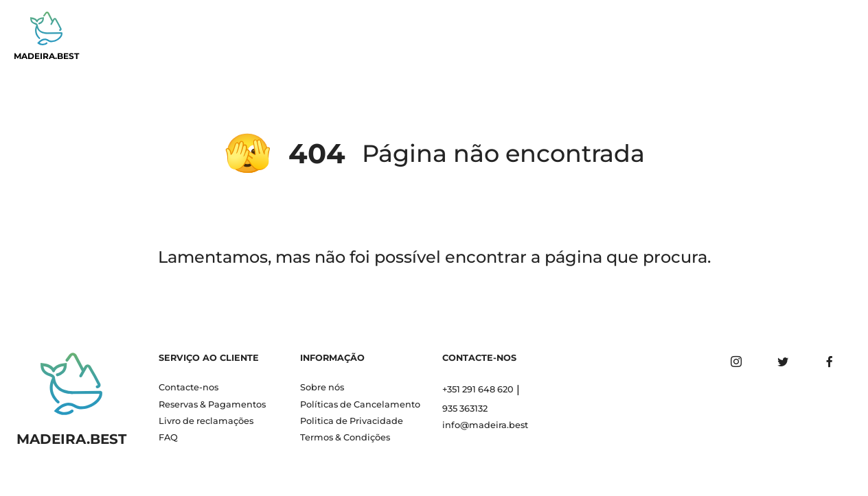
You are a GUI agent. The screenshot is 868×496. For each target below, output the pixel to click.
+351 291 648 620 (478, 389)
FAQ (168, 437)
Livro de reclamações (206, 421)
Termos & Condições (345, 437)
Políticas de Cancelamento (360, 404)
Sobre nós (322, 387)
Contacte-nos (189, 387)
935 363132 (465, 409)
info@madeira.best (485, 425)
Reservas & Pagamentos (212, 404)
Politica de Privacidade (352, 421)
